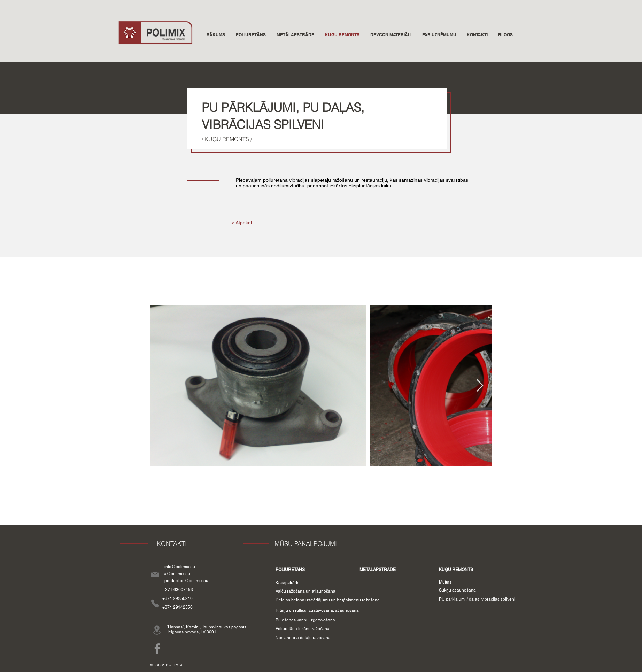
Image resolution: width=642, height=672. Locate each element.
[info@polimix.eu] (180, 567)
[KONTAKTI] (172, 544)
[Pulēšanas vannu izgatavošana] (305, 620)
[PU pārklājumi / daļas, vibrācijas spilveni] (477, 599)
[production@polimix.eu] (186, 581)
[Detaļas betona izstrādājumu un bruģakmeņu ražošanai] (328, 600)
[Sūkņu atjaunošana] (457, 590)
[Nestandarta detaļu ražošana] (303, 638)
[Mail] (155, 574)
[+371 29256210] (178, 599)
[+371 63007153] (178, 590)
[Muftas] (445, 582)
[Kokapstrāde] (288, 583)
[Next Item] (480, 386)
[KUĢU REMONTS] (456, 570)
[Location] (157, 630)
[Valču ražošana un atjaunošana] (306, 591)
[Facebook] (157, 648)
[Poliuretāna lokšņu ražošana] (303, 629)
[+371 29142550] (178, 607)
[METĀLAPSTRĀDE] (378, 570)
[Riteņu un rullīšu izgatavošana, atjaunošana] (317, 611)
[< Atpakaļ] (242, 223)
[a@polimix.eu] (177, 574)
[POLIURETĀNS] (290, 570)
